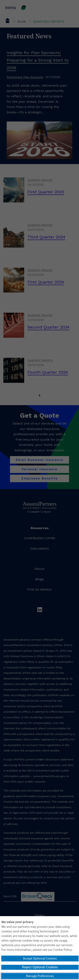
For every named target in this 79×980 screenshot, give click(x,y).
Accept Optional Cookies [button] (40, 959)
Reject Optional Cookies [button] (40, 967)
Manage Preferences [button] (40, 976)
